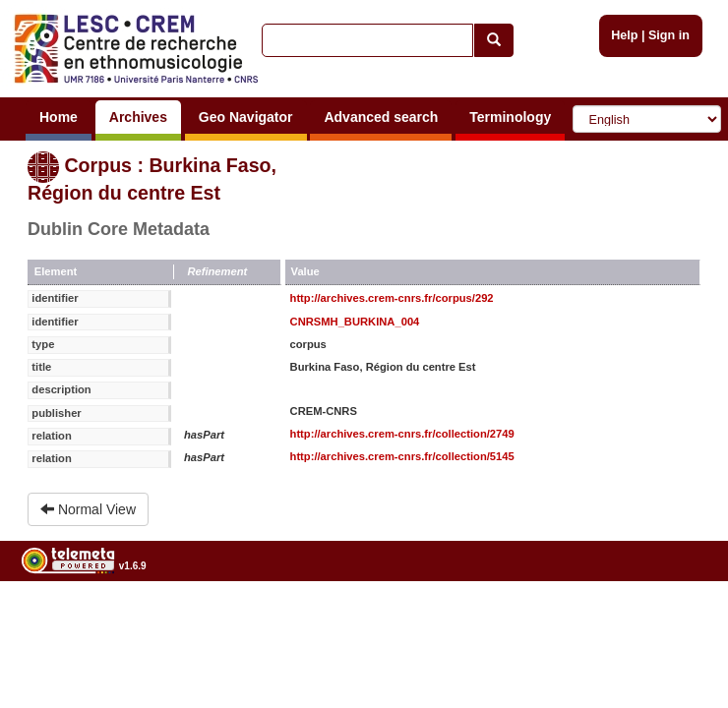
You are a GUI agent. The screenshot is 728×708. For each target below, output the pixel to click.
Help (624, 35)
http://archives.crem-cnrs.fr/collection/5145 (402, 456)
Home (59, 117)
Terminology (510, 117)
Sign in (669, 35)
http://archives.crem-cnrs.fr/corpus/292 (392, 298)
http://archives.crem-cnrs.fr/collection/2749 (402, 434)
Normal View (88, 509)
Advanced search (381, 117)
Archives (138, 117)
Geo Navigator (246, 117)
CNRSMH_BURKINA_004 (355, 322)
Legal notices (679, 616)
